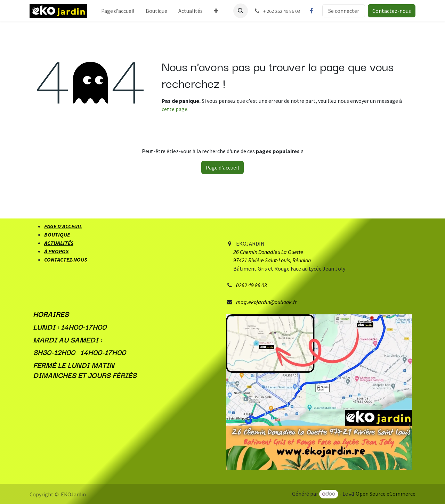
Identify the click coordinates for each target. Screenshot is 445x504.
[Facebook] (311, 11)
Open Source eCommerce (386, 494)
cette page (175, 109)
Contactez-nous (392, 11)
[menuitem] (118, 11)
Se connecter (344, 11)
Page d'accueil (222, 167)
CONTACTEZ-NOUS (66, 259)
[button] (241, 11)
